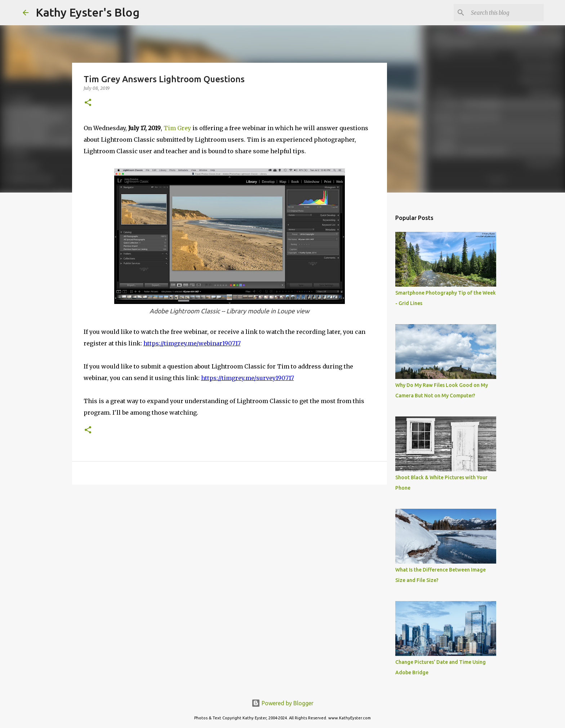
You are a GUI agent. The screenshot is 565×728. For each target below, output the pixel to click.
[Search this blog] (506, 13)
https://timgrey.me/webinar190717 (192, 343)
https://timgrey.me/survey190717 (248, 378)
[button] (88, 103)
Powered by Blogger (282, 703)
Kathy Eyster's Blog (88, 12)
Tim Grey (177, 128)
